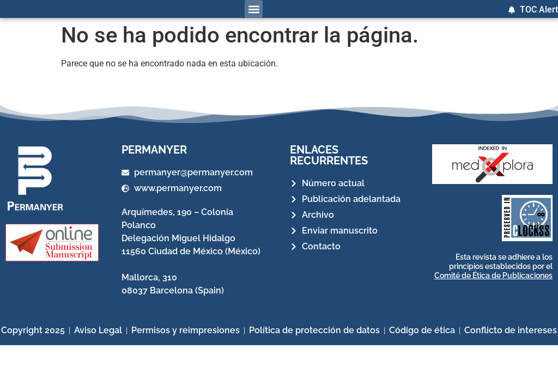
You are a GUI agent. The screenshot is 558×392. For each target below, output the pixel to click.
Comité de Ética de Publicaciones (493, 275)
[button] (254, 9)
